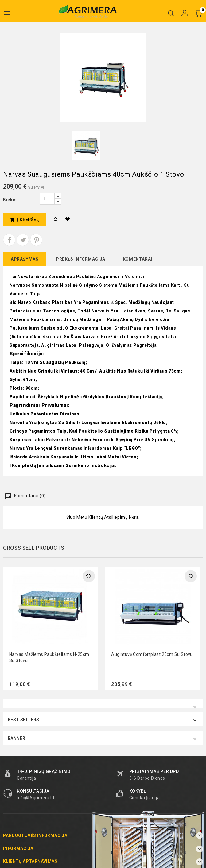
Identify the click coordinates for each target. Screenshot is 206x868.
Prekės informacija (81, 259)
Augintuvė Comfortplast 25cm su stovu (152, 654)
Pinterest (36, 240)
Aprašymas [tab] (25, 259)
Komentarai (138, 259)
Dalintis (9, 240)
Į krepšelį (25, 220)
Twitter (23, 240)
